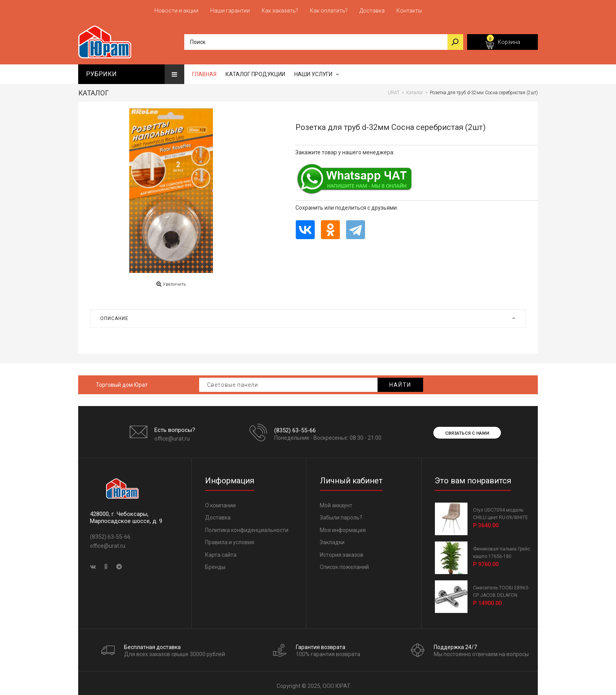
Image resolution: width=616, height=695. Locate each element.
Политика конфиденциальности (247, 527)
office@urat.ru (172, 435)
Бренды (215, 563)
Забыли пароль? (341, 514)
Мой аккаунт (336, 502)
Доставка (218, 514)
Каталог (93, 89)
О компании (220, 502)
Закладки (332, 539)
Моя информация (343, 527)
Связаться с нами (467, 430)
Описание (308, 315)
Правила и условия (230, 539)
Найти (400, 381)
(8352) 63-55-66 (295, 427)
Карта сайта (221, 551)
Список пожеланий (344, 563)
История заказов (342, 551)
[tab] (308, 315)
